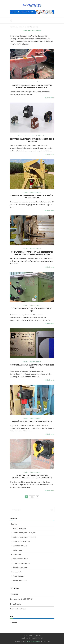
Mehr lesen (50, 98)
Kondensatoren (17, 554)
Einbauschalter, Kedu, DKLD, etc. (24, 533)
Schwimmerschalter (20, 546)
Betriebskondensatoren (21, 563)
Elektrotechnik (16, 572)
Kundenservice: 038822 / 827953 (21, 599)
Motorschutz (17, 550)
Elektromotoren (19, 576)
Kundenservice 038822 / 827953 (32, 638)
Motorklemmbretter (20, 581)
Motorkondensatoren (21, 567)
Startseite (12, 27)
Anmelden (13, 623)
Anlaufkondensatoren (21, 559)
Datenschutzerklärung (18, 609)
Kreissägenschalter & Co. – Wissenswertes (32, 421)
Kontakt (38, 636)
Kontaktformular (16, 604)
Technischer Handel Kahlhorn (32, 641)
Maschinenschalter (20, 528)
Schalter (21, 27)
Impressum (14, 594)
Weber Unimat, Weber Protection (25, 537)
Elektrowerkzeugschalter (22, 541)
